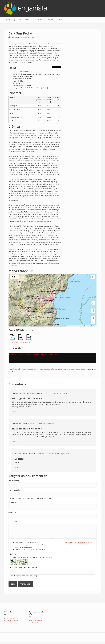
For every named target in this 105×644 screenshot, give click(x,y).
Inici (8, 20)
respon (15, 412)
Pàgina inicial (13, 502)
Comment (13, 522)
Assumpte (12, 512)
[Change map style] (14, 277)
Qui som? (17, 20)
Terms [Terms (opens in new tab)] (94, 326)
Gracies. (19, 459)
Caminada (58, 369)
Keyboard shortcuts (70, 326)
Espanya (74, 369)
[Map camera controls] (93, 303)
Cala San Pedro (49, 369)
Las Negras (81, 369)
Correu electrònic (15, 490)
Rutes (27, 20)
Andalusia (30, 369)
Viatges (51, 20)
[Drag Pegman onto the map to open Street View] (93, 311)
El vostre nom (14, 480)
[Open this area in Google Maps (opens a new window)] (12, 325)
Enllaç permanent (61, 393)
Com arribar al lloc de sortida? (20, 342)
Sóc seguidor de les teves (27, 398)
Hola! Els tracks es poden (27, 428)
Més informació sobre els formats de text (78, 542)
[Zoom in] (93, 318)
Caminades (66, 369)
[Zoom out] (93, 322)
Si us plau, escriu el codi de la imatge (24, 567)
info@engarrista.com (11, 620)
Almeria (15, 369)
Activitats (38, 19)
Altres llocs (22, 369)
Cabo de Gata (38, 369)
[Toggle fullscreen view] (93, 277)
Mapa (61, 20)
